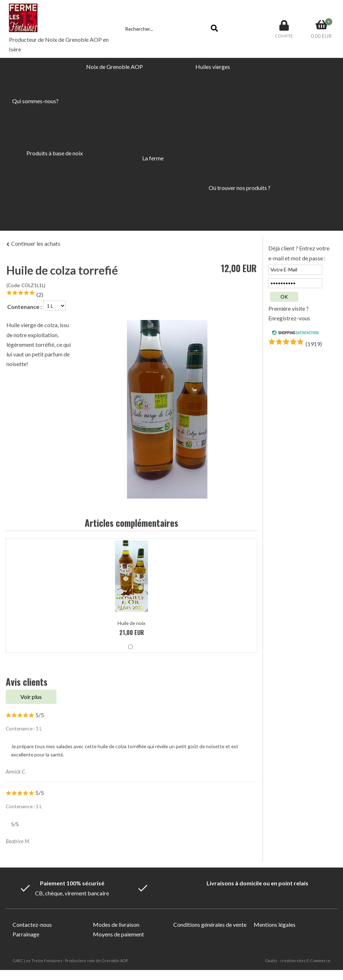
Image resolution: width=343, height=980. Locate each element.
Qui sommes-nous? (35, 101)
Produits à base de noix (55, 153)
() (314, 344)
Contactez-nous (32, 924)
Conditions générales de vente (210, 924)
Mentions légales (275, 924)
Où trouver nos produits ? (240, 188)
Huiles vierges (213, 67)
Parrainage (26, 934)
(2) (40, 294)
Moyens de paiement (118, 934)
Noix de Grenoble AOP (115, 67)
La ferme (153, 158)
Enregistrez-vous (289, 318)
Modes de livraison (116, 924)
